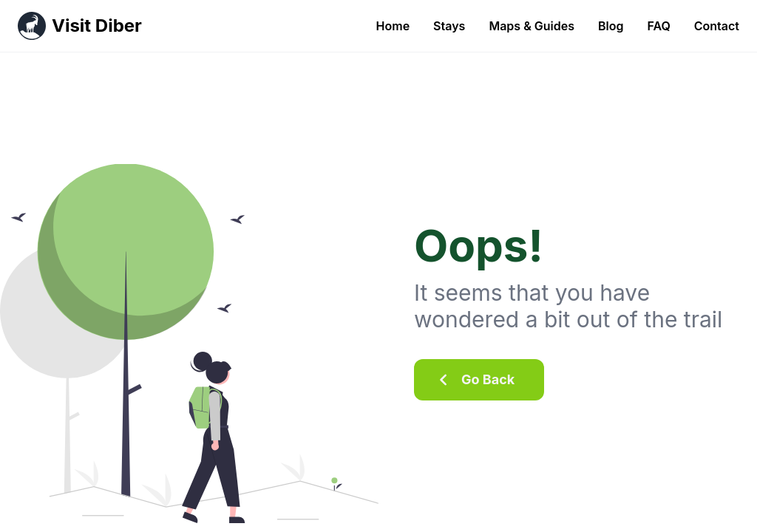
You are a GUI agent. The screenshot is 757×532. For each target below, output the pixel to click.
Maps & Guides (532, 26)
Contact (717, 26)
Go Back (473, 380)
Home (393, 26)
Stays (449, 26)
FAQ (658, 26)
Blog (611, 26)
